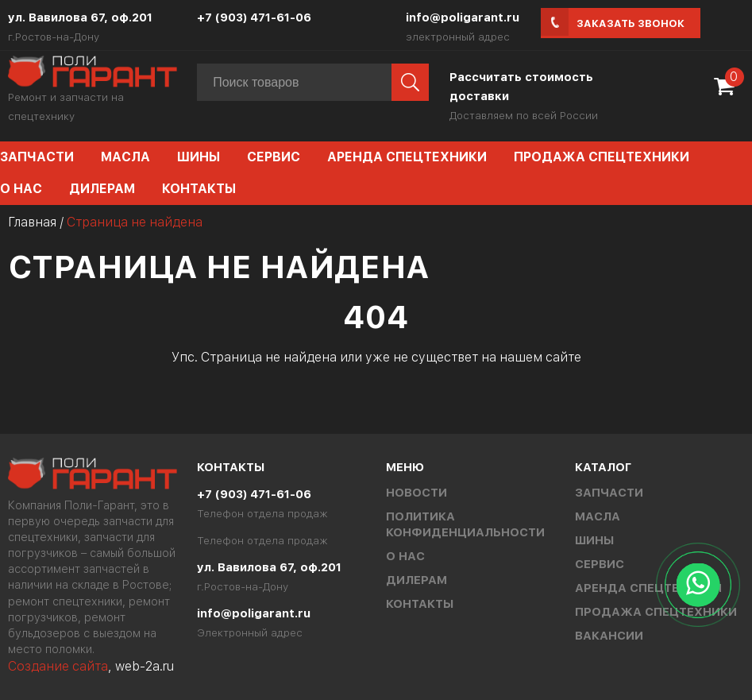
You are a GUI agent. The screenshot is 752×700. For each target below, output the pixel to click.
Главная (32, 222)
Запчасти (609, 493)
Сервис (274, 157)
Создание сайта (58, 666)
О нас (405, 556)
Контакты (199, 189)
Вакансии (609, 636)
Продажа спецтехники (602, 157)
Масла (125, 157)
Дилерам (102, 189)
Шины (199, 157)
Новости (416, 493)
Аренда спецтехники (407, 157)
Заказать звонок (631, 23)
